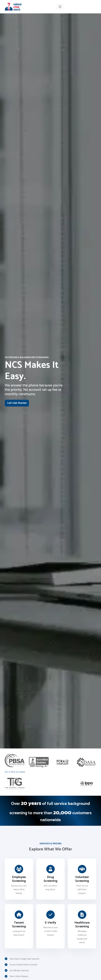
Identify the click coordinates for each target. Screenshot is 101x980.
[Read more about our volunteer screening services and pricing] (82, 879)
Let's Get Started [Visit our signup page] (17, 403)
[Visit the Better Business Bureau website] (39, 762)
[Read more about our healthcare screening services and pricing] (82, 926)
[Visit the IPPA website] (86, 784)
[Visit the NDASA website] (86, 762)
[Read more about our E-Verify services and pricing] (50, 926)
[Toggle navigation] (60, 7)
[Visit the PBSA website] (15, 760)
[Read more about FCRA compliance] (63, 762)
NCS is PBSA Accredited (15, 772)
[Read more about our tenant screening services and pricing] (19, 926)
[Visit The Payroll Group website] (15, 784)
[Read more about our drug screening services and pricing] (50, 879)
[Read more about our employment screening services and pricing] (19, 879)
